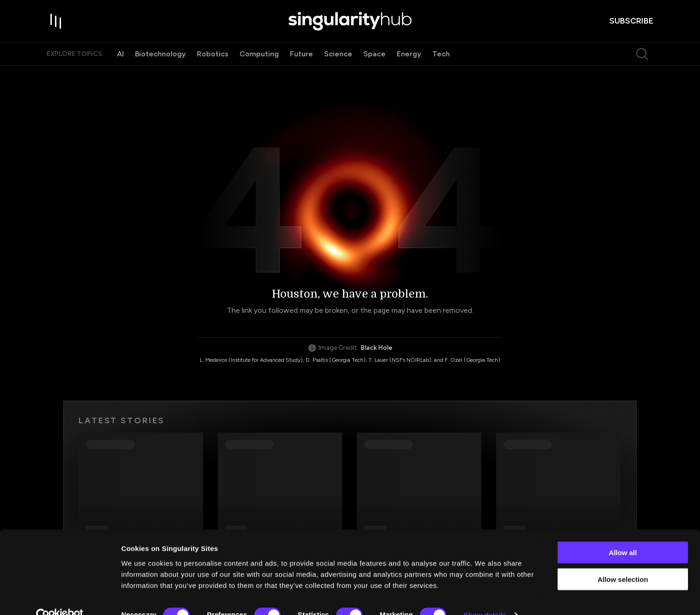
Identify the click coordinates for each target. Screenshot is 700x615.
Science (338, 59)
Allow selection (623, 561)
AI (120, 59)
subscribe (631, 24)
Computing (259, 59)
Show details (485, 597)
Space (375, 59)
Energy (409, 59)
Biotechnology (160, 59)
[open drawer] (56, 24)
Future (301, 59)
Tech (441, 59)
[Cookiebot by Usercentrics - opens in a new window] (60, 597)
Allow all (623, 534)
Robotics (213, 59)
